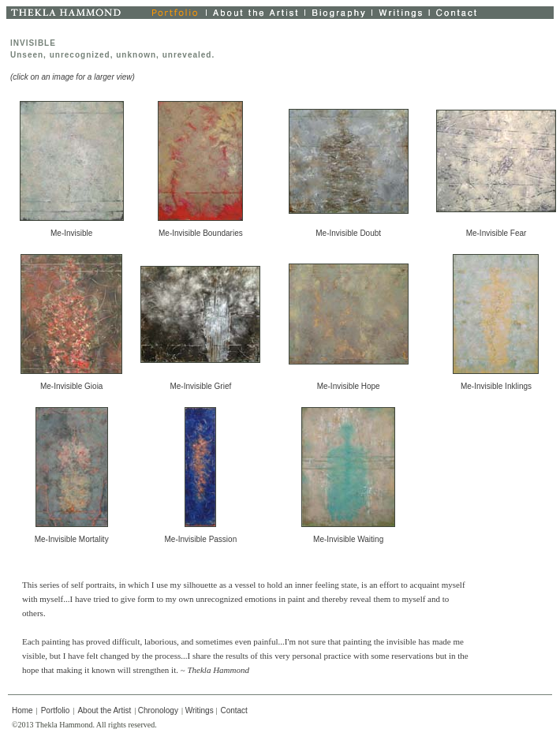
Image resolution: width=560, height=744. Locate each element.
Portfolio (56, 710)
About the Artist (104, 710)
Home (22, 710)
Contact (233, 710)
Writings (200, 710)
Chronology (158, 710)
